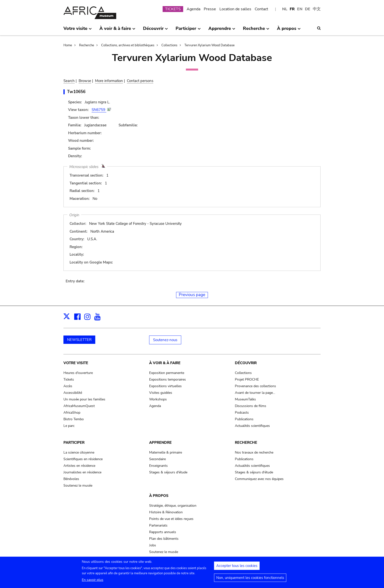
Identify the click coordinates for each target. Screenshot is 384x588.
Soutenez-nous (165, 340)
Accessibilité (73, 393)
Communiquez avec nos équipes (259, 479)
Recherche (87, 45)
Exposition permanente (167, 373)
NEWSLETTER (79, 340)
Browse (85, 81)
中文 (317, 9)
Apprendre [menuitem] (222, 30)
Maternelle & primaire (166, 452)
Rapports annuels (163, 532)
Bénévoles (71, 479)
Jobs (153, 545)
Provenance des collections (255, 386)
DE (308, 9)
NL (285, 9)
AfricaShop (72, 413)
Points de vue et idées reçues (171, 519)
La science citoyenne (79, 452)
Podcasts (242, 413)
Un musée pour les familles (84, 399)
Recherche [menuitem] (256, 30)
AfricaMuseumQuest (79, 406)
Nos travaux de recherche (254, 452)
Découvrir (246, 363)
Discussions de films (251, 406)
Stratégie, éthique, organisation (173, 506)
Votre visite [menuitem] (78, 30)
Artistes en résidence (79, 466)
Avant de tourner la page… (255, 393)
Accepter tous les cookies (237, 567)
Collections (169, 45)
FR (292, 9)
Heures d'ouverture (78, 373)
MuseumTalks (245, 399)
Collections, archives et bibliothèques (128, 45)
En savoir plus (93, 581)
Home (68, 45)
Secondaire (157, 459)
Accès (68, 386)
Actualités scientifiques (252, 426)
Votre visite (76, 363)
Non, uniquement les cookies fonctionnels (250, 579)
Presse (210, 9)
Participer (74, 443)
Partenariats (158, 525)
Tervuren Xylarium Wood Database (210, 45)
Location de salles (235, 9)
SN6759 (99, 110)
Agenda (193, 9)
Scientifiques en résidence (83, 459)
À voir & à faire (165, 363)
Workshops (158, 399)
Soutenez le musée (78, 486)
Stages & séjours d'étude (168, 472)
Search (69, 81)
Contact (261, 9)
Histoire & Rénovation (166, 512)
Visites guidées (161, 393)
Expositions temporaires (168, 379)
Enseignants (158, 466)
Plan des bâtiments (164, 539)
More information (109, 81)
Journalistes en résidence (82, 472)
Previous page (192, 295)
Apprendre (160, 443)
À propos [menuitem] (289, 30)
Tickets (69, 379)
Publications (244, 419)
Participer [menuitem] (188, 30)
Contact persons (140, 81)
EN (300, 9)
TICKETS (173, 9)
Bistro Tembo (74, 419)
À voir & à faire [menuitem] (117, 30)
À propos (159, 496)
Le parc (69, 426)
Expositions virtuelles (165, 386)
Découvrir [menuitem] (156, 30)
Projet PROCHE (247, 379)
